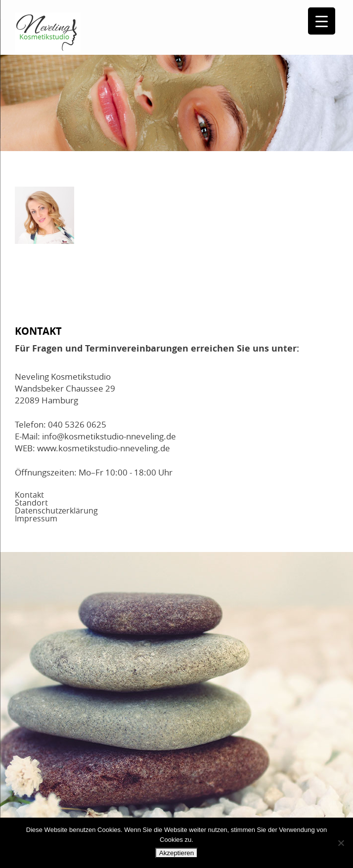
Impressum (36, 518)
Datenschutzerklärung (56, 511)
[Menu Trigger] (322, 21)
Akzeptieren (176, 853)
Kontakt (29, 495)
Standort (31, 503)
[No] (341, 843)
